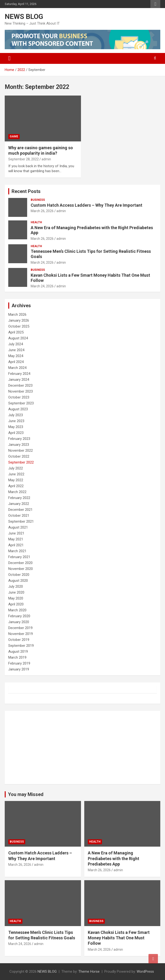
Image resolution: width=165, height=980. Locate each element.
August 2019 (18, 652)
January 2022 (19, 504)
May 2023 (16, 427)
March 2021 (17, 551)
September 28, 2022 (23, 159)
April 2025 (16, 332)
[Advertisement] (82, 748)
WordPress (145, 971)
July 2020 (16, 586)
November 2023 (21, 391)
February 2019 (19, 663)
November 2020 (21, 569)
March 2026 (17, 315)
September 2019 (21, 646)
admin (46, 159)
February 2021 (19, 557)
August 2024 (18, 338)
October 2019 (19, 640)
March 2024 (17, 368)
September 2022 (21, 462)
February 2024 (19, 374)
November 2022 (21, 451)
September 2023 (21, 403)
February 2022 (19, 498)
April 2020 (16, 604)
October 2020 (19, 575)
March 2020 (17, 610)
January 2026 (19, 320)
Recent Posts (26, 191)
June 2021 (16, 533)
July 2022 (16, 468)
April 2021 (16, 545)
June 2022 (16, 474)
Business (38, 200)
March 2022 (17, 492)
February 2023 (19, 439)
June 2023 (16, 421)
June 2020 (16, 592)
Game (14, 136)
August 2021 (18, 527)
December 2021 (20, 510)
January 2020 (19, 622)
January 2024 (19, 380)
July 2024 (16, 344)
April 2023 (16, 433)
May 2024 (16, 356)
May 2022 (16, 480)
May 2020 (16, 598)
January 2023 (19, 445)
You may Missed (26, 794)
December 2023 (20, 385)
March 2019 (17, 657)
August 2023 (18, 409)
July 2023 (16, 415)
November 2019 (21, 634)
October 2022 (19, 456)
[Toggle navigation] (9, 58)
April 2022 (16, 486)
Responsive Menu (155, 4)
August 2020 (18, 581)
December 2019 (20, 628)
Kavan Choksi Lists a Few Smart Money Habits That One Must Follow (119, 938)
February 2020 (19, 616)
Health (36, 222)
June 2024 (16, 350)
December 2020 (20, 563)
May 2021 (16, 539)
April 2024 (16, 362)
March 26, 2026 (42, 211)
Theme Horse (89, 971)
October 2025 (19, 326)
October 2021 (19, 516)
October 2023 (19, 397)
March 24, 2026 (42, 262)
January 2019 (19, 669)
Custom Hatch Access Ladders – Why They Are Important (87, 205)
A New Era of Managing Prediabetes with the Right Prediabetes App (114, 858)
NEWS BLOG (24, 16)
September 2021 (21, 521)
